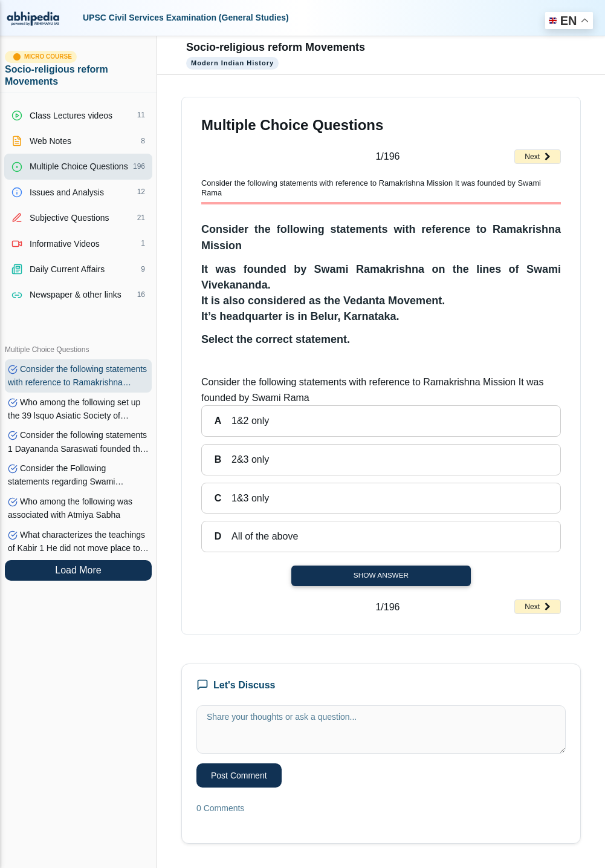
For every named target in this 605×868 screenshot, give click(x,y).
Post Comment (239, 775)
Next (538, 157)
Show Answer (381, 575)
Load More (78, 570)
